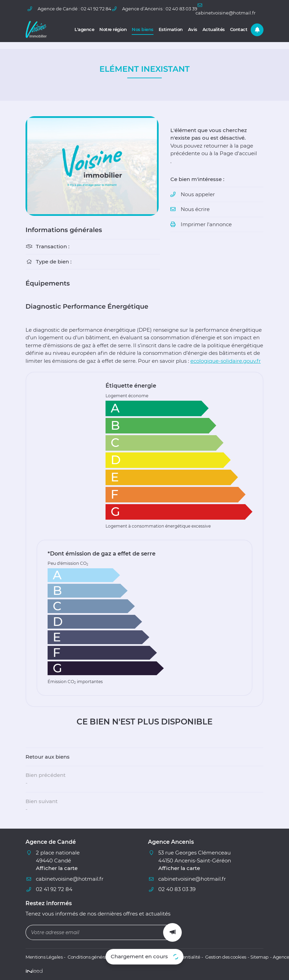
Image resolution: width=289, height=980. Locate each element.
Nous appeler (198, 194)
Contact (239, 29)
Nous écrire (195, 209)
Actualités (214, 29)
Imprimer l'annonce (206, 224)
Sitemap (260, 957)
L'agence (84, 29)
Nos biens (143, 29)
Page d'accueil (238, 153)
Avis (193, 29)
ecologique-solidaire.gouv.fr (226, 361)
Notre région (113, 29)
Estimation (171, 29)
